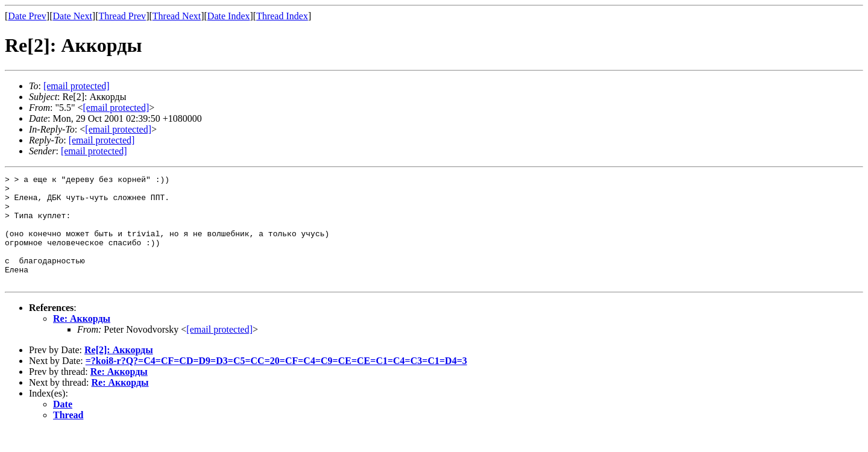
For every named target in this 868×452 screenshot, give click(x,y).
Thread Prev (122, 16)
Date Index (229, 16)
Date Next (73, 16)
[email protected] (219, 351)
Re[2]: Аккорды (119, 372)
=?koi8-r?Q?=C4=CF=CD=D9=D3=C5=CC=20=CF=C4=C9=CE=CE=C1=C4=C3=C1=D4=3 (276, 382)
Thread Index (282, 16)
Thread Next (177, 16)
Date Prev (27, 16)
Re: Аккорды (82, 340)
